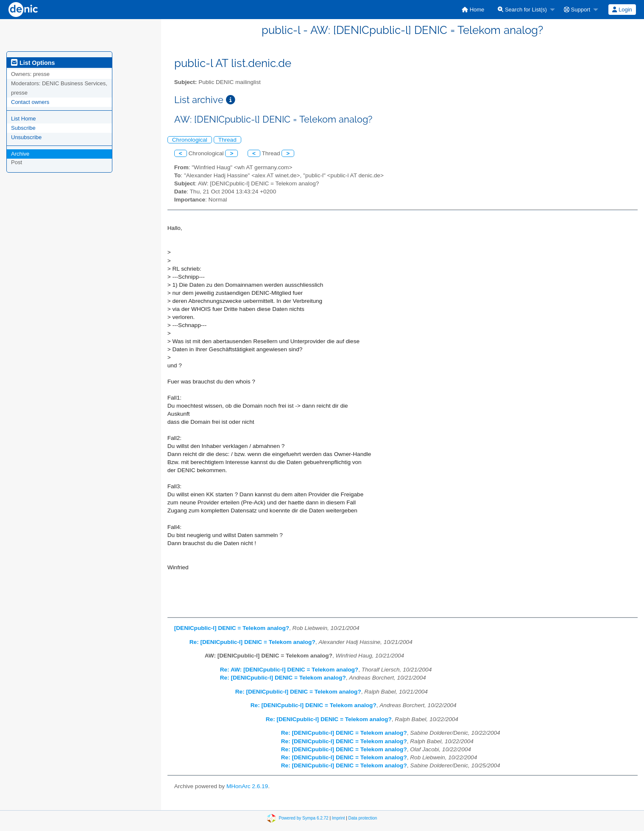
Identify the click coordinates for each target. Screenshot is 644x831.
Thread (227, 140)
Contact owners (30, 102)
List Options (33, 63)
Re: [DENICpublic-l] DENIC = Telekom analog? (252, 642)
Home (473, 10)
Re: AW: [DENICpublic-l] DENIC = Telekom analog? (289, 670)
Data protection (363, 818)
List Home (24, 119)
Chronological (190, 140)
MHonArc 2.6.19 (247, 786)
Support (577, 10)
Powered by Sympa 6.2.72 (303, 818)
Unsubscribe (26, 137)
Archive (20, 154)
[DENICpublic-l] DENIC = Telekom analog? (232, 628)
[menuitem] (473, 10)
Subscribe (23, 128)
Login (622, 10)
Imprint (339, 818)
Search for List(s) (522, 10)
